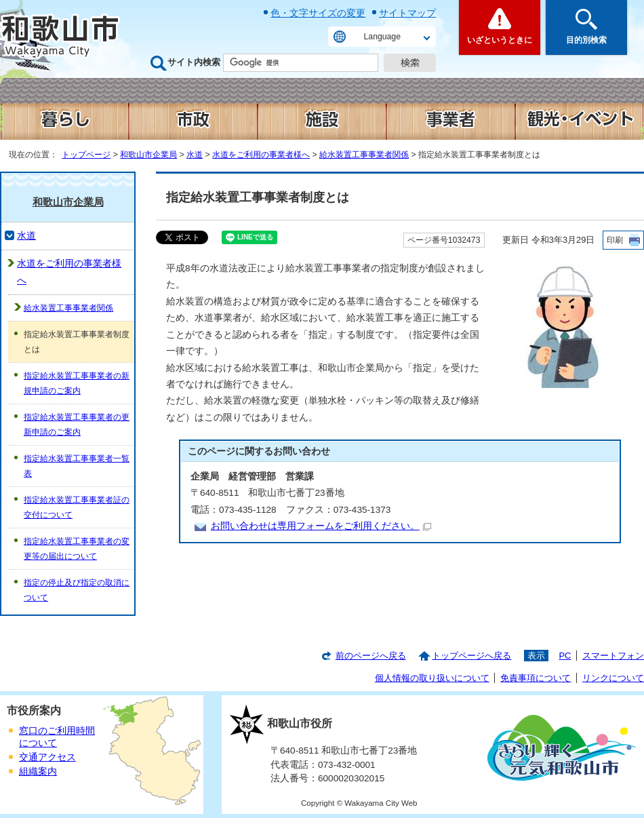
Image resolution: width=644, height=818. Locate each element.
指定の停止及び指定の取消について (77, 590)
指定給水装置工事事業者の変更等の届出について (77, 549)
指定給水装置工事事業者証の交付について (77, 507)
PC (565, 656)
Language (382, 37)
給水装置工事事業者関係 (364, 155)
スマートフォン (613, 656)
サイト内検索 (194, 62)
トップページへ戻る (471, 656)
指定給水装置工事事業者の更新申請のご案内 (77, 425)
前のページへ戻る (371, 656)
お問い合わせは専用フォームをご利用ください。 (321, 526)
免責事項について (536, 678)
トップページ (86, 155)
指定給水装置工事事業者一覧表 (77, 466)
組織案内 (38, 772)
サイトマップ (407, 13)
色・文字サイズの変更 (318, 13)
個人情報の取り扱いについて (432, 678)
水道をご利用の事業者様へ (261, 155)
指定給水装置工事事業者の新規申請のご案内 (77, 383)
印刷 (615, 240)
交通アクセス (47, 757)
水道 (195, 155)
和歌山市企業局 (148, 155)
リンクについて (613, 678)
